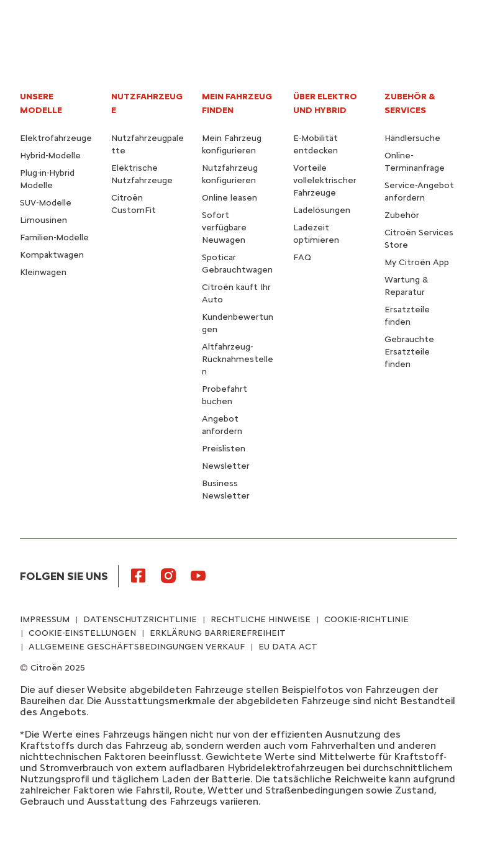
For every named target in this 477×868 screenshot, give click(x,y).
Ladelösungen (322, 210)
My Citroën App (417, 262)
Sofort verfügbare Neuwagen (224, 228)
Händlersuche (412, 138)
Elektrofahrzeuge (56, 138)
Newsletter (226, 466)
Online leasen (229, 198)
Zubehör (402, 215)
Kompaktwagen (52, 255)
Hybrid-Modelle (50, 156)
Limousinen (43, 220)
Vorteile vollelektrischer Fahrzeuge (325, 180)
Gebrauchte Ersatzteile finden (409, 352)
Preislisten (224, 449)
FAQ (302, 257)
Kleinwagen (43, 272)
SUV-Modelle (46, 203)
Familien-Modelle (54, 237)
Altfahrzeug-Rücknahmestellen (238, 359)
